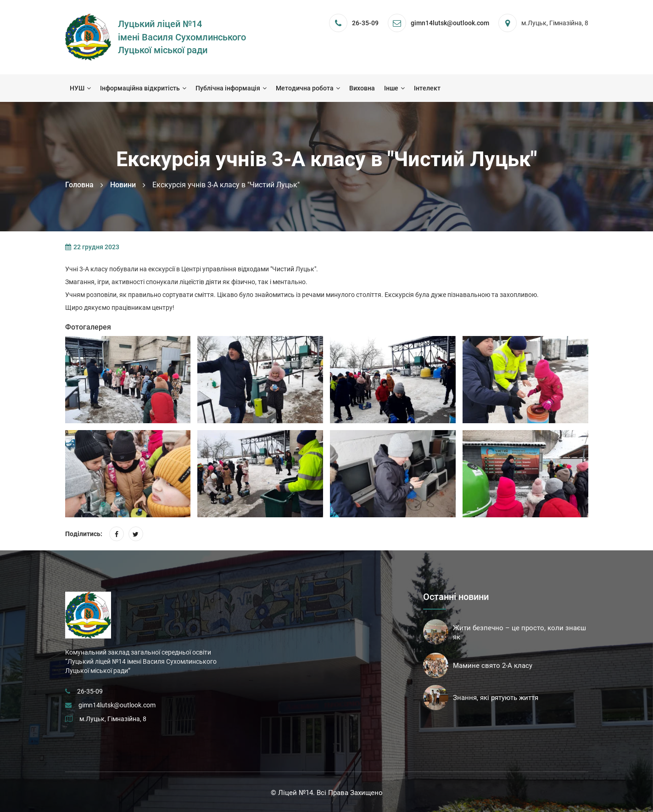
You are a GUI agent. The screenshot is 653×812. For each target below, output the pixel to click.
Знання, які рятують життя (496, 698)
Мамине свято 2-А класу (493, 666)
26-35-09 (365, 23)
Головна (79, 185)
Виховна (362, 88)
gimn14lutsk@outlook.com (117, 705)
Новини (123, 185)
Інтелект (427, 88)
